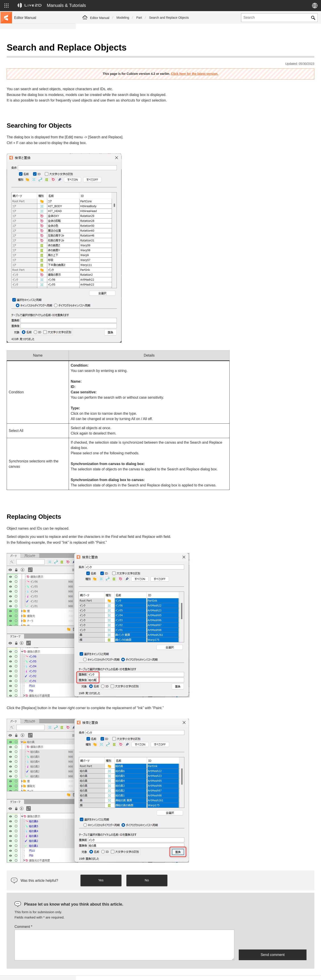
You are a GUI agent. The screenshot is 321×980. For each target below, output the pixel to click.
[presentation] (273, 928)
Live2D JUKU (234, 972)
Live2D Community (294, 972)
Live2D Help (262, 972)
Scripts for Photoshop (30, 156)
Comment (99, 916)
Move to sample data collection (36, 63)
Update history (25, 78)
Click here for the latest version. (233, 63)
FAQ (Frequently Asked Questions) (39, 85)
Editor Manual (100, 18)
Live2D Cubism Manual (31, 49)
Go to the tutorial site (29, 56)
